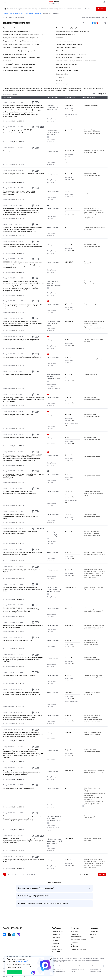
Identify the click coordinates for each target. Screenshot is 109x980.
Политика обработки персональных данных (58, 970)
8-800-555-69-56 (13, 928)
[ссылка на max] (18, 935)
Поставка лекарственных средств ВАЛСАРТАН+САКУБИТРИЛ (23, 174)
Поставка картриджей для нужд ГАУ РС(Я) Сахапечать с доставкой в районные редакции (21, 131)
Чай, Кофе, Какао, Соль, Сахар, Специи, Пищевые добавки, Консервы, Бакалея (94, 575)
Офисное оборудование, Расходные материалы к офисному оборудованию (92, 132)
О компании (94, 931)
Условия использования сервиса (78, 970)
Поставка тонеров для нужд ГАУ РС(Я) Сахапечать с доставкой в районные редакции (20, 533)
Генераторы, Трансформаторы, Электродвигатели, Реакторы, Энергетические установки (94, 627)
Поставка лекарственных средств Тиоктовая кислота (20, 438)
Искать (101, 9)
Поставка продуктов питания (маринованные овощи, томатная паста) (23, 861)
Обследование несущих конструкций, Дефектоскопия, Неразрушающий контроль (94, 610)
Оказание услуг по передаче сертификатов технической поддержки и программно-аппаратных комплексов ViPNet (22, 693)
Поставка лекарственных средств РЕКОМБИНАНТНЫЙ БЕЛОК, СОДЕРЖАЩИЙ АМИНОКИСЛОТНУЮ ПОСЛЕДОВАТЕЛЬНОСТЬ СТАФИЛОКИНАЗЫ (23, 399)
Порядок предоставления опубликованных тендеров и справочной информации (74, 965)
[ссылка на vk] (4, 935)
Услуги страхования (91, 374)
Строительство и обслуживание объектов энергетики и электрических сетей (94, 323)
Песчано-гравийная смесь (11, 151)
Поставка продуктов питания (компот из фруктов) (19, 675)
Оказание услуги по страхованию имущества (18, 374)
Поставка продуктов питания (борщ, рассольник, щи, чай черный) (21, 571)
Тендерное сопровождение (76, 935)
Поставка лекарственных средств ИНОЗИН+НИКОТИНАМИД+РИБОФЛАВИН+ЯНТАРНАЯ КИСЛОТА (21, 516)
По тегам (55, 940)
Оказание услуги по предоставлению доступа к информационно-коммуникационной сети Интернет (20, 492)
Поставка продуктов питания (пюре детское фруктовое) (21, 340)
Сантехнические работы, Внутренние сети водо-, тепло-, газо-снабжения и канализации (94, 210)
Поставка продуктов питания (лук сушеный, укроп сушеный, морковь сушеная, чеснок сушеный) (22, 553)
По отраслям (56, 934)
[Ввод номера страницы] (93, 874)
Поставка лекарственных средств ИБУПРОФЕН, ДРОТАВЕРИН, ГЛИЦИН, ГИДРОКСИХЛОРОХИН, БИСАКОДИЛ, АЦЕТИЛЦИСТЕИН (23, 476)
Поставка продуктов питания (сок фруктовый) (18, 640)
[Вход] (104, 2)
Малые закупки (57, 949)
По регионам (56, 937)
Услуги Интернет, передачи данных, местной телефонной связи (94, 493)
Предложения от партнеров (76, 946)
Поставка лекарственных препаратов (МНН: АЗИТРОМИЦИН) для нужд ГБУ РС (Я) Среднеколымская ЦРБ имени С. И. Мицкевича (23, 660)
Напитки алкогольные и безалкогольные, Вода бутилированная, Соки (92, 642)
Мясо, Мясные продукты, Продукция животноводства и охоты (94, 790)
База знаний (75, 931)
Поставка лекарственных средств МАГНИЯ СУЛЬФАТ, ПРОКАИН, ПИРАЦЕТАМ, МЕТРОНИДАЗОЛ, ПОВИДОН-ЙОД (22, 246)
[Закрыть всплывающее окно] (51, 959)
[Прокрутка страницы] (102, 966)
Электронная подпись (78, 939)
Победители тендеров (78, 950)
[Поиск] (5, 9)
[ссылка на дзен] (9, 935)
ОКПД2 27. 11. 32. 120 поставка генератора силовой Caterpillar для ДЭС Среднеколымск (23, 626)
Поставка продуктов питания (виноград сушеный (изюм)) (22, 357)
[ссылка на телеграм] (14, 935)
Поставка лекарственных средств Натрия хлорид (19, 415)
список (99, 971)
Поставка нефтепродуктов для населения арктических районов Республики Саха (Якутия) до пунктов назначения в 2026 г (22, 589)
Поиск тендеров (57, 931)
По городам (56, 943)
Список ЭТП (56, 952)
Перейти (102, 874)
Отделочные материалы (92, 304)
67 (24, 874)
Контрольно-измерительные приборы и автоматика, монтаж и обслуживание (95, 216)
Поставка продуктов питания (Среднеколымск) (18, 788)
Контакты (93, 934)
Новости (93, 937)
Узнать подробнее (14, 972)
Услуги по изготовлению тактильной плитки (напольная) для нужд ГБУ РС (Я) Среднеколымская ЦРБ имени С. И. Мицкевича (23, 306)
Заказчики (55, 946)
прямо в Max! (22, 961)
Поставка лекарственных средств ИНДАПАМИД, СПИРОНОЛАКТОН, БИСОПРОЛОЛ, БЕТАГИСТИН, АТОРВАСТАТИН (19, 193)
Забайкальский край (54, 388)
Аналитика (75, 942)
